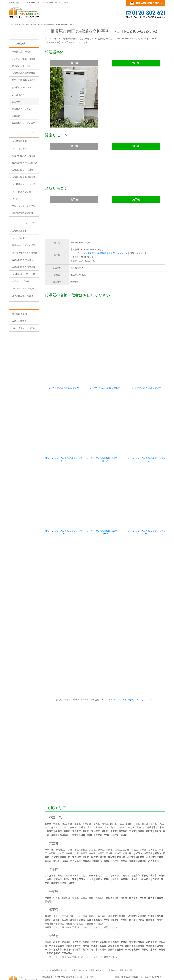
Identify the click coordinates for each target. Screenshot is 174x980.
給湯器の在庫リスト (21, 91)
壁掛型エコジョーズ (118, 253)
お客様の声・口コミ (21, 134)
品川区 (126, 827)
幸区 (107, 805)
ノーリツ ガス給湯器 (69, 948)
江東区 (118, 827)
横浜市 (48, 801)
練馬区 (101, 831)
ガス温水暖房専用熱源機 (24, 203)
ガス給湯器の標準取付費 (24, 99)
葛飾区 (118, 831)
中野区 (52, 831)
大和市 (161, 805)
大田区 (143, 827)
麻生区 (91, 805)
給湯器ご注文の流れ (21, 77)
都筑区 (145, 801)
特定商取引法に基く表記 (24, 149)
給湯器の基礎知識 (125, 948)
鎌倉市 (158, 809)
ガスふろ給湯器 (19, 174)
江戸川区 (127, 831)
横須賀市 (64, 812)
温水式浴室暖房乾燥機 (22, 239)
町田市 (139, 831)
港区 (77, 827)
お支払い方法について (22, 113)
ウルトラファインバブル (24, 231)
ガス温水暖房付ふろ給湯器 (94, 253)
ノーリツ (30, 249)
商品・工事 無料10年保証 (24, 106)
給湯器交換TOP (15, 24)
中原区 (131, 805)
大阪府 (53, 913)
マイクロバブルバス (21, 224)
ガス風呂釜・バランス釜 (24, 210)
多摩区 (123, 805)
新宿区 (84, 827)
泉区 (70, 801)
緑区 (66, 805)
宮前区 (140, 805)
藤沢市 (67, 809)
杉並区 (61, 831)
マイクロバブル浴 (20, 307)
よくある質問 (18, 120)
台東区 (101, 827)
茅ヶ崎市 (96, 809)
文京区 (92, 827)
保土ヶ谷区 (56, 805)
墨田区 (109, 827)
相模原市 (151, 805)
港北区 (113, 801)
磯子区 (78, 801)
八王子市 (148, 831)
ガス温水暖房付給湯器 (22, 195)
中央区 (69, 827)
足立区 (109, 831)
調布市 (48, 838)
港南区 (105, 801)
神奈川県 (55, 795)
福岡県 (53, 887)
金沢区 (97, 801)
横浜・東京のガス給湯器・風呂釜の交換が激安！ (138, 955)
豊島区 (69, 831)
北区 (77, 831)
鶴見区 (154, 801)
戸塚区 (137, 801)
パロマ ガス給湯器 (87, 948)
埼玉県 (53, 847)
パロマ (29, 331)
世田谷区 (153, 827)
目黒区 (135, 827)
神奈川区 (87, 801)
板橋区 (92, 831)
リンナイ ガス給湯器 (50, 948)
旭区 (64, 801)
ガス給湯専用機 (19, 167)
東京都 (53, 821)
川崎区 (99, 805)
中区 (161, 801)
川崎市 (82, 805)
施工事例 (26, 24)
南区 (72, 805)
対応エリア (57, 785)
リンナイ (75, 253)
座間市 (50, 809)
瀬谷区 (128, 801)
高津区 (114, 805)
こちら (94, 905)
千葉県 (53, 869)
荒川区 (84, 831)
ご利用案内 (20, 69)
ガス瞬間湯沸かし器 (21, 217)
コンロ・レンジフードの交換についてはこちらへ (128, 677)
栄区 (121, 801)
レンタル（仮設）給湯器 (24, 84)
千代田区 (60, 827)
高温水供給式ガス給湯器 (24, 181)
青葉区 (56, 801)
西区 (47, 805)
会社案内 (16, 142)
